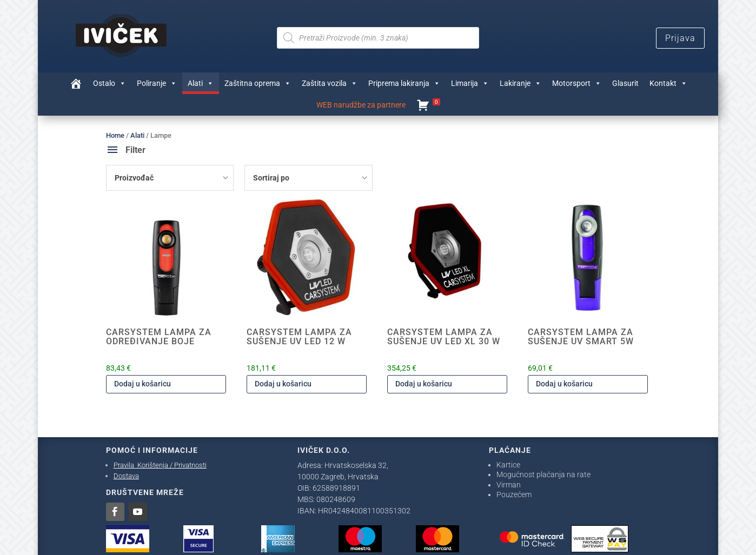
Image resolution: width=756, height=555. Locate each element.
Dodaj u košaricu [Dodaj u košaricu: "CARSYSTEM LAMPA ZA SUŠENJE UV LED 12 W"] (283, 384)
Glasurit (625, 83)
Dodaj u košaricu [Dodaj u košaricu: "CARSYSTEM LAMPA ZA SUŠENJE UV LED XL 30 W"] (424, 384)
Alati (201, 83)
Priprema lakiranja (404, 83)
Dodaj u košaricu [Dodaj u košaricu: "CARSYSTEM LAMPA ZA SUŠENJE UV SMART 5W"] (564, 384)
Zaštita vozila (330, 83)
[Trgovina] (76, 83)
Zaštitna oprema (258, 83)
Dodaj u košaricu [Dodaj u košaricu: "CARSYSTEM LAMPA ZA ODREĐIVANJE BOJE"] (142, 384)
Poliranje (157, 83)
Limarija (470, 83)
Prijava (680, 38)
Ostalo (110, 83)
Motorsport (577, 83)
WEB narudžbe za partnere (361, 105)
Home (115, 135)
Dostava (126, 476)
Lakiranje (520, 83)
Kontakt (668, 83)
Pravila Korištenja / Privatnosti (160, 465)
